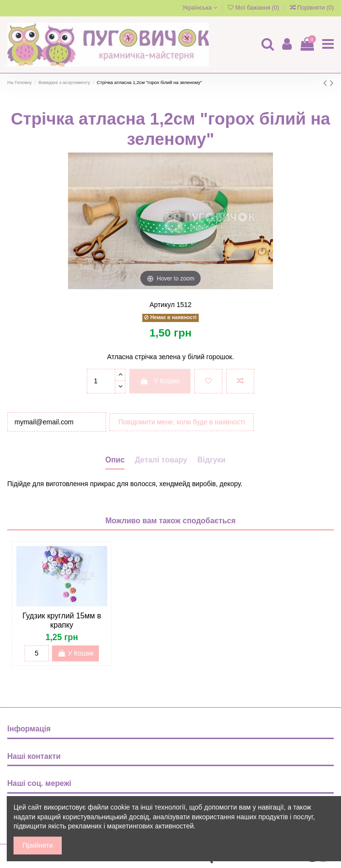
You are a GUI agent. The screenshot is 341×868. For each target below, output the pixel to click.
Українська (200, 8)
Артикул (162, 305)
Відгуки (211, 460)
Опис (115, 460)
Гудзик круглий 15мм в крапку (61, 620)
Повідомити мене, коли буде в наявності (182, 422)
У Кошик (160, 381)
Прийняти (38, 845)
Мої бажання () (254, 8)
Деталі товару (161, 460)
